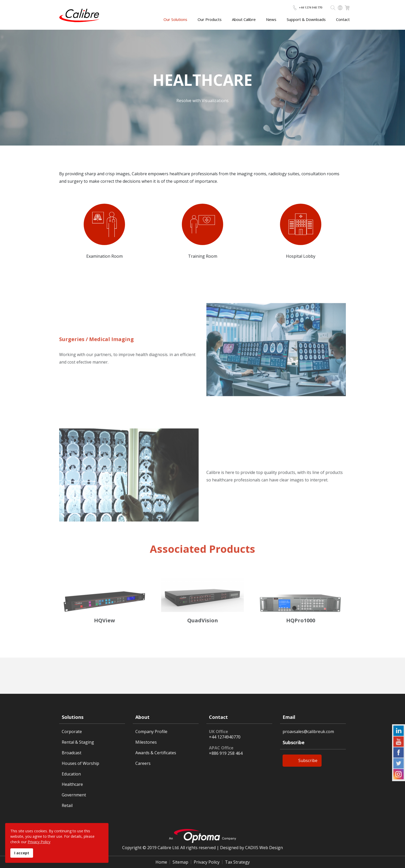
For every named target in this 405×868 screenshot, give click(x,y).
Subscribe (308, 760)
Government (74, 795)
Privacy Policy (207, 862)
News (271, 19)
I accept (22, 853)
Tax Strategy (237, 862)
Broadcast (72, 753)
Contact (343, 19)
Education (71, 774)
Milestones (146, 742)
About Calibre (244, 19)
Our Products (210, 19)
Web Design (271, 848)
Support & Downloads (306, 19)
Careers (143, 763)
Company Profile (151, 732)
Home (161, 862)
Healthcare (72, 784)
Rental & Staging (78, 742)
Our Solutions (175, 19)
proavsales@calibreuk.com (308, 732)
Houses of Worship (80, 763)
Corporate (72, 732)
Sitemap (180, 862)
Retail (67, 806)
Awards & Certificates (156, 753)
